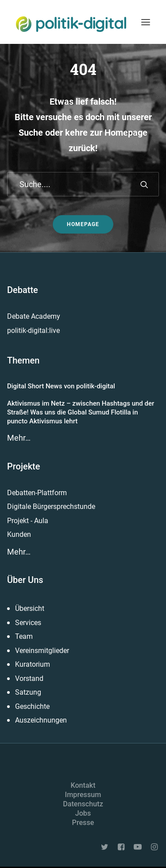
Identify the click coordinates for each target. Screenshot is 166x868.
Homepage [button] (83, 224)
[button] (146, 22)
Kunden (19, 534)
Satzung (28, 692)
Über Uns (25, 580)
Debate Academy (34, 316)
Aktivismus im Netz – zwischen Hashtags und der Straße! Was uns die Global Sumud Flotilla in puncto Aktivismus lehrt (81, 412)
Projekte (23, 466)
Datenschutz (83, 804)
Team (24, 636)
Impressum (83, 795)
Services (28, 623)
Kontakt (83, 785)
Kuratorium (33, 664)
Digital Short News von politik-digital (61, 386)
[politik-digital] (71, 24)
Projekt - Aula (28, 521)
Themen (23, 360)
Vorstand (29, 678)
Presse (83, 823)
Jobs (83, 813)
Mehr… (19, 438)
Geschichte (32, 706)
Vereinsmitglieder (42, 651)
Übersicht (30, 608)
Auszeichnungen (41, 720)
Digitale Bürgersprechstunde (51, 506)
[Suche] (83, 184)
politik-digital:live (33, 330)
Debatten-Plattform (37, 493)
